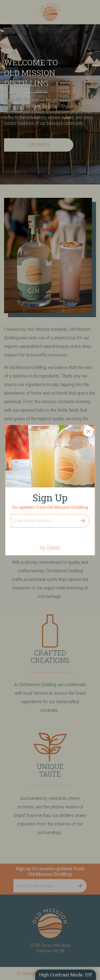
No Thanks (50, 547)
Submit (83, 521)
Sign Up (11, 514)
